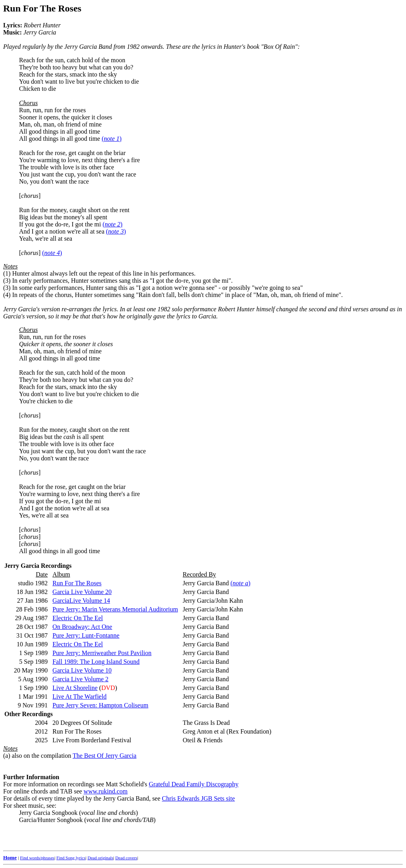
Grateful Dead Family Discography (193, 784)
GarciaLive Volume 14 (81, 601)
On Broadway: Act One (82, 627)
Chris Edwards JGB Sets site (198, 798)
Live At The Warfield (79, 697)
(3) (7, 281)
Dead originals (101, 858)
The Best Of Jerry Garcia (104, 756)
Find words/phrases (37, 858)
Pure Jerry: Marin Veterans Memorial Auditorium (115, 609)
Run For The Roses (77, 583)
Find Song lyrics (71, 858)
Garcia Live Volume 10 (82, 670)
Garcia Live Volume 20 (82, 592)
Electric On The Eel (78, 618)
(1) (7, 273)
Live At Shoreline (75, 688)
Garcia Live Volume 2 (80, 679)
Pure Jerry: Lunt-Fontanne (86, 635)
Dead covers (126, 858)
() (111, 139)
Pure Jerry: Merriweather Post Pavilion (102, 653)
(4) (7, 295)
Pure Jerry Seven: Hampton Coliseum (100, 705)
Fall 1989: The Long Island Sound (96, 662)
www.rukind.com (106, 791)
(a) (7, 756)
